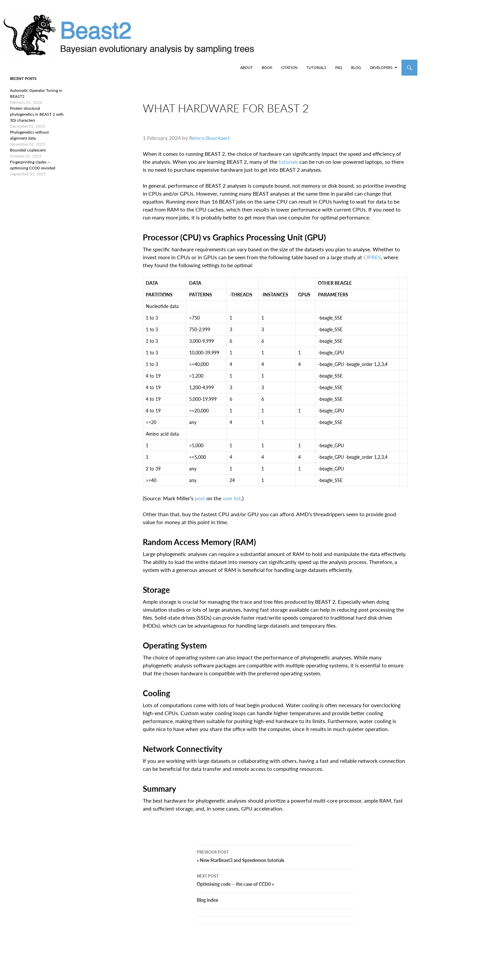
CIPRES (372, 262)
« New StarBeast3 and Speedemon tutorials (275, 866)
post (200, 503)
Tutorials (316, 67)
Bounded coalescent (28, 150)
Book (267, 67)
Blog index (207, 911)
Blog (356, 67)
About (246, 67)
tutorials (288, 167)
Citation (289, 67)
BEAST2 (39, 68)
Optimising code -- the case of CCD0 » (275, 890)
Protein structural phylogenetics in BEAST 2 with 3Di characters (37, 114)
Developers (381, 67)
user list (232, 503)
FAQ (339, 67)
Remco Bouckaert (210, 143)
